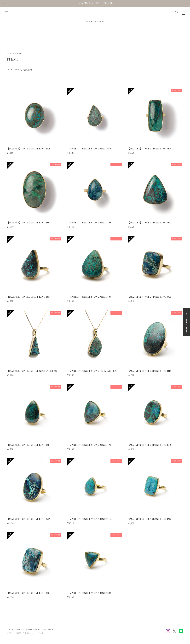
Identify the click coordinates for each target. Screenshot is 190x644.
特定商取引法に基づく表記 (36, 630)
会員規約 (52, 630)
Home (9, 54)
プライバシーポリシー (15, 630)
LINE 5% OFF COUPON (187, 322)
